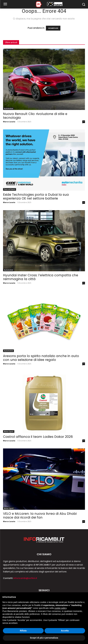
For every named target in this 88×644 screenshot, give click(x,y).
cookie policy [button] (60, 608)
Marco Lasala (9, 122)
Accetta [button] (65, 631)
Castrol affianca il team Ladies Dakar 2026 (38, 437)
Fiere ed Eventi (10, 189)
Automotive (8, 109)
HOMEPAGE (53, 28)
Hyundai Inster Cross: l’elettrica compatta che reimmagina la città (41, 277)
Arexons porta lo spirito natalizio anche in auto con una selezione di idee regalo (41, 358)
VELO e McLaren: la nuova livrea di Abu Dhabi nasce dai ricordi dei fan (40, 516)
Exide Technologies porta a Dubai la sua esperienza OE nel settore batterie (36, 196)
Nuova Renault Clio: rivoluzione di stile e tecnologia (35, 116)
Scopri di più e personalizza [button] (44, 638)
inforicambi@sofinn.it (25, 578)
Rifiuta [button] (23, 631)
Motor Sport (9, 431)
